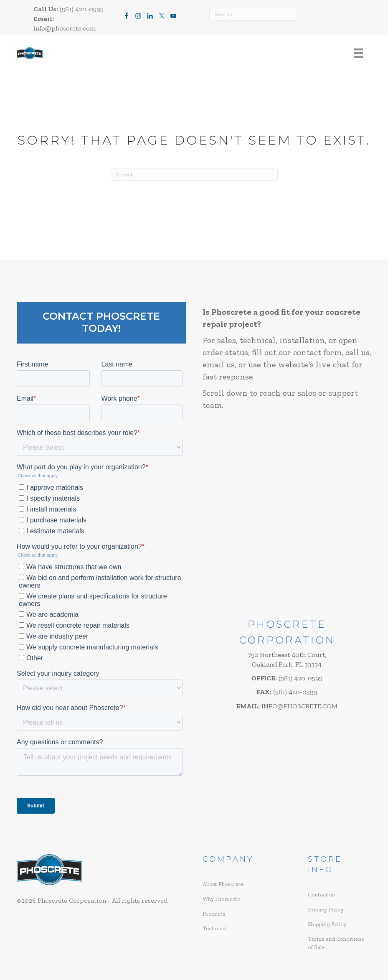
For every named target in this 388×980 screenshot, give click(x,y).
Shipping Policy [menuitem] (327, 924)
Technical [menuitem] (215, 928)
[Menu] (358, 53)
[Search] (253, 14)
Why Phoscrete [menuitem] (221, 899)
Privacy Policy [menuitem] (326, 910)
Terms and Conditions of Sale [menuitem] (336, 943)
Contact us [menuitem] (321, 895)
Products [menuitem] (214, 914)
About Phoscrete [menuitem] (223, 884)
